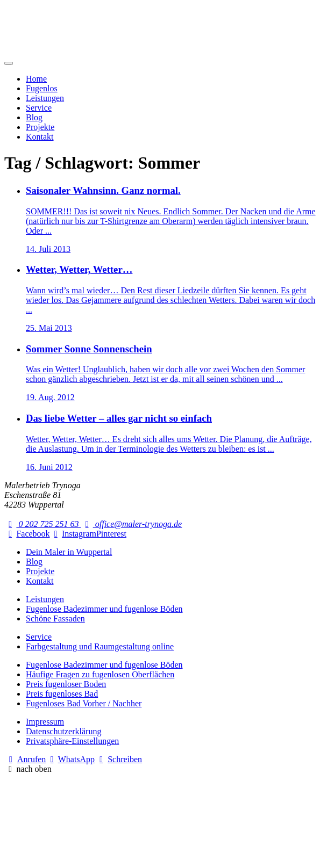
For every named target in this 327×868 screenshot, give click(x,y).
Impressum (45, 722)
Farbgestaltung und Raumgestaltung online (100, 646)
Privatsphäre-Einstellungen (72, 741)
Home (36, 79)
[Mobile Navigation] (9, 63)
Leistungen (45, 98)
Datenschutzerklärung (63, 731)
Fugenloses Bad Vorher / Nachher (84, 703)
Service (39, 108)
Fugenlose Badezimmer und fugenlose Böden (104, 609)
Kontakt (40, 137)
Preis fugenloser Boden (66, 684)
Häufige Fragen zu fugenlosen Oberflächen (100, 674)
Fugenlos (42, 88)
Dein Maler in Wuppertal (69, 552)
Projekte (40, 127)
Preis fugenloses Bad (62, 694)
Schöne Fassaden (55, 619)
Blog (34, 117)
